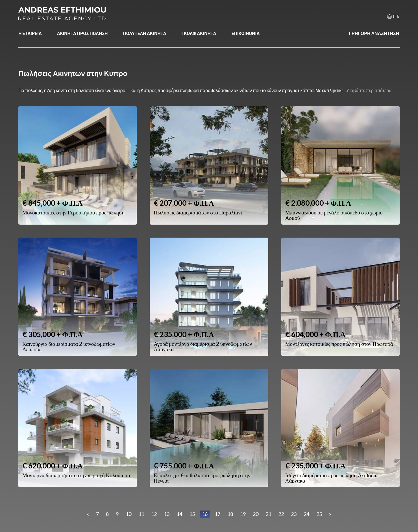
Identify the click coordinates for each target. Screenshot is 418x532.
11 (141, 514)
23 (294, 514)
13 (167, 514)
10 (129, 514)
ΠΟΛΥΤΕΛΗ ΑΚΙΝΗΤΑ (144, 33)
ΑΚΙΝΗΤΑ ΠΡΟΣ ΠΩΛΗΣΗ (82, 33)
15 (192, 514)
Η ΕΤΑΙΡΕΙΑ (30, 33)
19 (243, 514)
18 (230, 514)
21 (268, 514)
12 (154, 514)
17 (217, 514)
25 (319, 514)
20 (256, 514)
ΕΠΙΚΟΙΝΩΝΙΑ (246, 33)
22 (281, 514)
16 (205, 514)
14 (179, 514)
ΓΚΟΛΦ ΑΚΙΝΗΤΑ (199, 33)
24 (306, 514)
